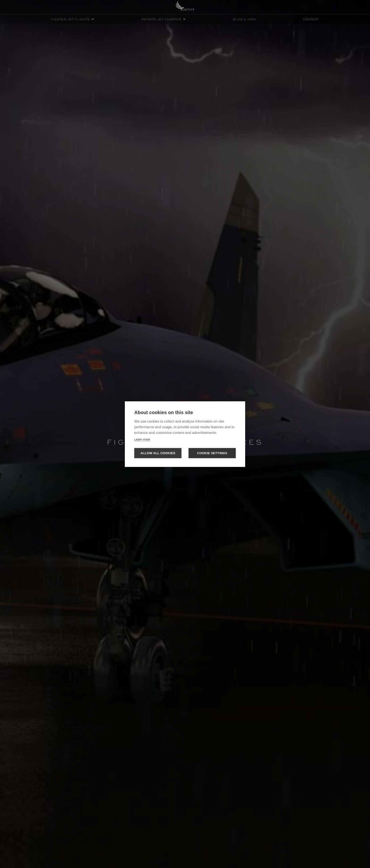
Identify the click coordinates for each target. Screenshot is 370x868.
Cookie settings (212, 453)
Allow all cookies (158, 453)
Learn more (142, 439)
